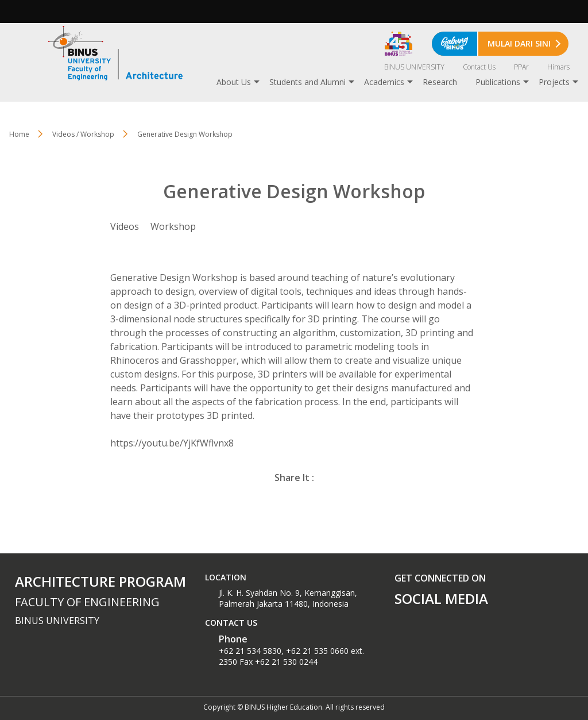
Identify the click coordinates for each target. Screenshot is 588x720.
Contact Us (479, 67)
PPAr (521, 67)
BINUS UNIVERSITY (414, 67)
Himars (558, 67)
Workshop (173, 226)
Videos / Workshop (83, 134)
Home (19, 134)
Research (440, 82)
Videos (125, 226)
